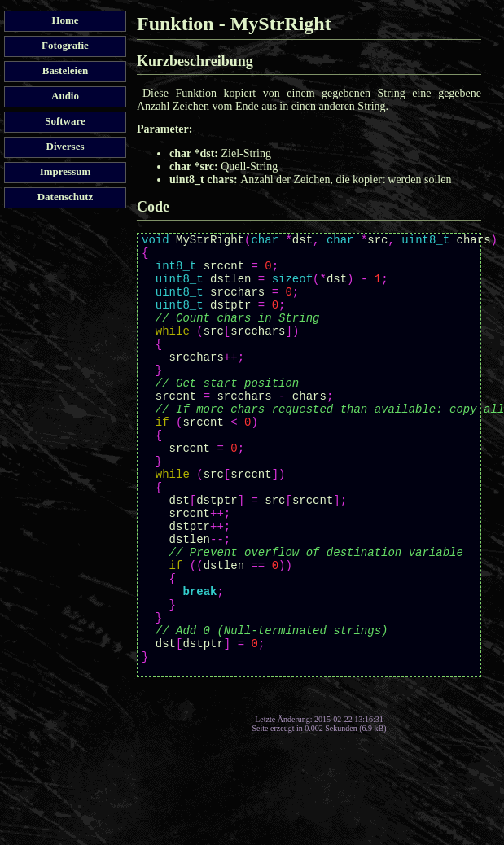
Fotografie (65, 45)
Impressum (66, 171)
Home (65, 20)
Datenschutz (66, 197)
